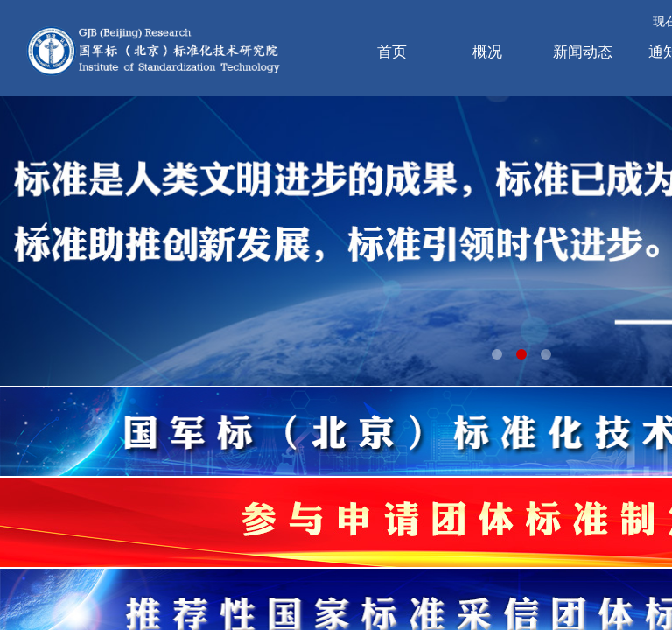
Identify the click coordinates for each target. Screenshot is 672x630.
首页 (392, 52)
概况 (487, 52)
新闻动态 (583, 52)
